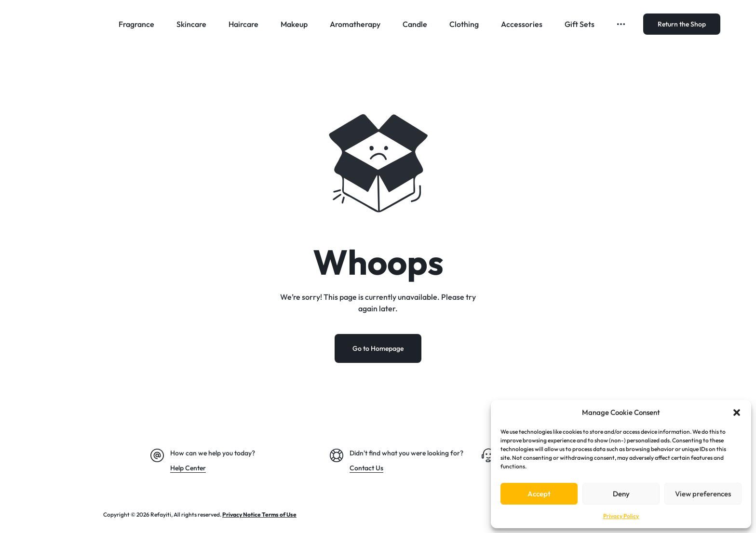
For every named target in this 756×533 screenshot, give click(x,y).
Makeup (294, 24)
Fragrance (136, 24)
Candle (415, 24)
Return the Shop (682, 24)
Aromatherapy (355, 24)
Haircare (243, 24)
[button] (737, 413)
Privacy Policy (621, 516)
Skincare (191, 24)
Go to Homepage (378, 349)
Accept (539, 494)
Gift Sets (580, 24)
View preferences (703, 494)
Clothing (464, 24)
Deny (621, 494)
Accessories (522, 24)
